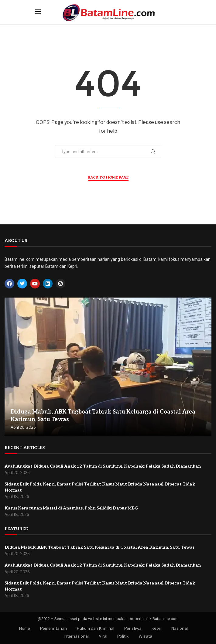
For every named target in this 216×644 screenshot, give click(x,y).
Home (25, 628)
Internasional (76, 636)
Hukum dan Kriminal (96, 628)
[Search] (178, 12)
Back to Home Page (108, 177)
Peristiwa (133, 628)
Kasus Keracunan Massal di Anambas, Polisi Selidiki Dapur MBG (71, 508)
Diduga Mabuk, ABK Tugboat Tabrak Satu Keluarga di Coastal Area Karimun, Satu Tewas (99, 547)
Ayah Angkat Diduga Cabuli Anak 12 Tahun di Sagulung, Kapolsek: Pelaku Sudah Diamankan (103, 466)
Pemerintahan (53, 628)
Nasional (180, 628)
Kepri (156, 628)
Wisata (145, 636)
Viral (103, 636)
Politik (123, 636)
